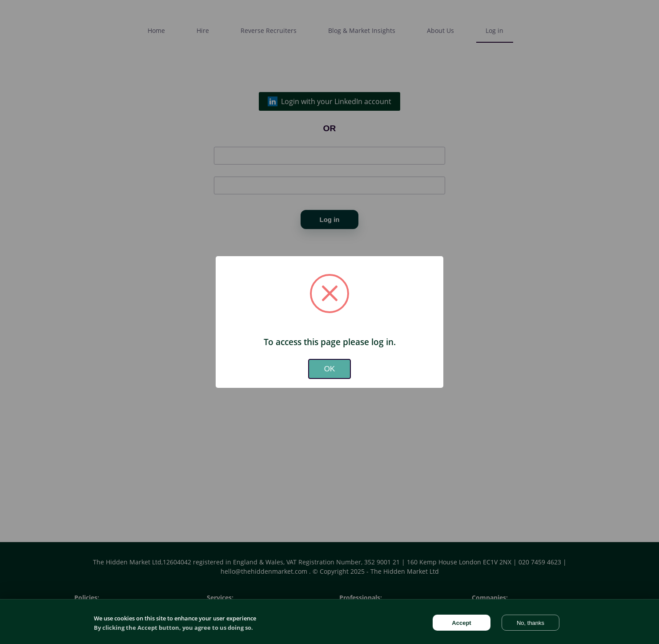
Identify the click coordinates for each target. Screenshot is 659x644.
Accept (461, 623)
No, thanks (530, 623)
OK (330, 369)
